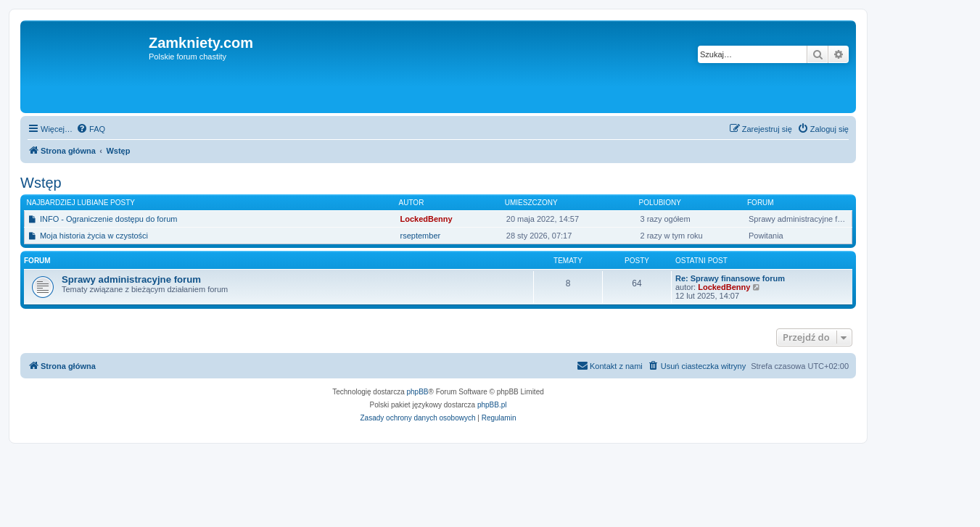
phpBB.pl (492, 405)
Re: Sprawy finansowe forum (730, 278)
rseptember (421, 236)
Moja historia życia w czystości (94, 236)
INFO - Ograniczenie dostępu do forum (109, 219)
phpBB (418, 392)
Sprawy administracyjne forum (131, 279)
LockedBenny (427, 219)
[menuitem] (91, 129)
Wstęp (41, 183)
